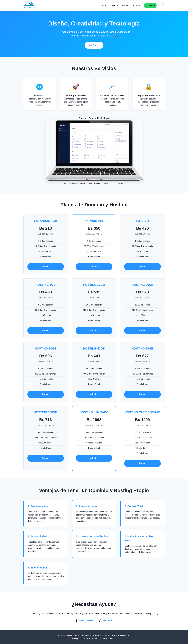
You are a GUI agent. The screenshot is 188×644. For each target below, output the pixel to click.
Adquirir (46, 267)
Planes (125, 5)
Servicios (114, 5)
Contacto (136, 5)
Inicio (104, 5)
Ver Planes (94, 45)
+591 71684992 (86, 621)
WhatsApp (150, 5)
